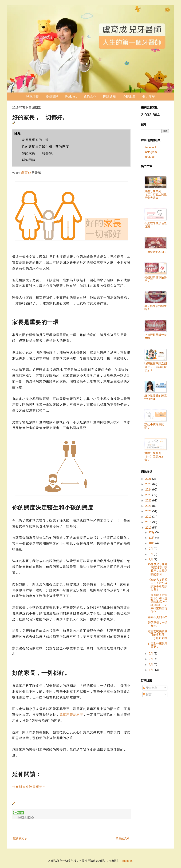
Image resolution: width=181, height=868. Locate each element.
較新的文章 (20, 838)
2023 (149, 495)
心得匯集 (129, 97)
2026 (149, 479)
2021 (149, 506)
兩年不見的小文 (158, 617)
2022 (149, 501)
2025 (149, 484)
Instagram (151, 152)
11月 (152, 538)
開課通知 (109, 97)
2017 (149, 528)
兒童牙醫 (32, 97)
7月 (151, 559)
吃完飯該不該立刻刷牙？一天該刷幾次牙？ (156, 367)
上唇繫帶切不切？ (156, 252)
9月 (151, 549)
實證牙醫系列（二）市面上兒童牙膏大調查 (156, 194)
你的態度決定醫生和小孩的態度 (45, 147)
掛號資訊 (52, 97)
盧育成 (26, 173)
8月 (151, 554)
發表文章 (150, 688)
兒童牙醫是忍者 (71, 715)
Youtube (149, 157)
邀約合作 (90, 97)
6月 (151, 654)
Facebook (151, 147)
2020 (149, 511)
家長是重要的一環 (35, 140)
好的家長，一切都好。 (39, 153)
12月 (152, 532)
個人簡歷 (149, 97)
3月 (151, 670)
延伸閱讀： (30, 160)
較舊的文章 (123, 838)
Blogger (127, 861)
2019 (149, 517)
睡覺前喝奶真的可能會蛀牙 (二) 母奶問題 (158, 635)
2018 (149, 522)
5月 (151, 659)
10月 (152, 543)
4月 (151, 664)
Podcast (71, 97)
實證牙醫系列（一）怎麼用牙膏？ (154, 456)
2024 (149, 490)
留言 (147, 694)
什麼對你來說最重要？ (29, 787)
